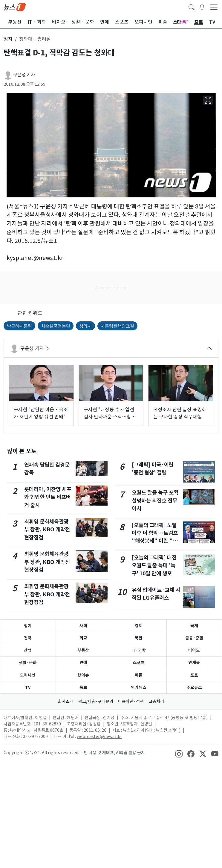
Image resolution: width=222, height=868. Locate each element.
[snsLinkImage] (179, 753)
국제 (194, 626)
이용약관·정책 (131, 701)
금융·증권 (194, 638)
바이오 (194, 650)
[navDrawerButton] (214, 7)
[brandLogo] (15, 7)
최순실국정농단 (56, 326)
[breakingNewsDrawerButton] (202, 7)
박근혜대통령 (19, 326)
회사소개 (66, 701)
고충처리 (156, 701)
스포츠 (139, 663)
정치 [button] (8, 39)
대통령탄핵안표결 (117, 326)
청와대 (85, 326)
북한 (139, 638)
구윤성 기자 (24, 75)
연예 (83, 663)
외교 (83, 638)
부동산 (83, 650)
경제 (139, 626)
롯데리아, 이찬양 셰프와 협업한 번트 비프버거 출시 (48, 497)
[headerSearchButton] (192, 7)
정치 (28, 626)
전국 (28, 638)
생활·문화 (28, 663)
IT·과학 (139, 650)
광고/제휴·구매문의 (96, 701)
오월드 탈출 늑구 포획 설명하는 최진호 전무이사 (155, 500)
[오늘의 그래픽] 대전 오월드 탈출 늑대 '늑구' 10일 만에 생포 (154, 565)
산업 (28, 650)
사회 (83, 626)
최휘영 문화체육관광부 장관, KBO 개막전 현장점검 (47, 530)
